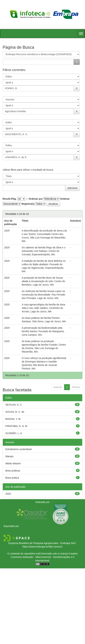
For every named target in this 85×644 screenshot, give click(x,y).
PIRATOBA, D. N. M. (17, 426)
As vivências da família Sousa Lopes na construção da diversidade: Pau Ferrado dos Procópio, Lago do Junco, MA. (43, 295)
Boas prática (12, 478)
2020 (8, 494)
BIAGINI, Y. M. (13, 419)
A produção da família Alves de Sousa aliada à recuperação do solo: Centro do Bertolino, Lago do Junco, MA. (43, 281)
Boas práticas (13, 471)
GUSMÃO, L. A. (14, 433)
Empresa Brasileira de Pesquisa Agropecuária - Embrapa (39, 543)
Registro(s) (28, 204)
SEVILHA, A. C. (14, 405)
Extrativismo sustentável (19, 449)
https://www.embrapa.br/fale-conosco (42, 547)
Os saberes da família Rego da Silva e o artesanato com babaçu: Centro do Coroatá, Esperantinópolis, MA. (44, 251)
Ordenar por (36, 199)
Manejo (9, 456)
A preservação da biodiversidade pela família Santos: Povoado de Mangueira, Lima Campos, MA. (43, 331)
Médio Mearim (13, 463)
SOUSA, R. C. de (15, 412)
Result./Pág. (10, 199)
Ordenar (65, 199)
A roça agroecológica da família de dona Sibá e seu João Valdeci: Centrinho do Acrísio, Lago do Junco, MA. (44, 308)
